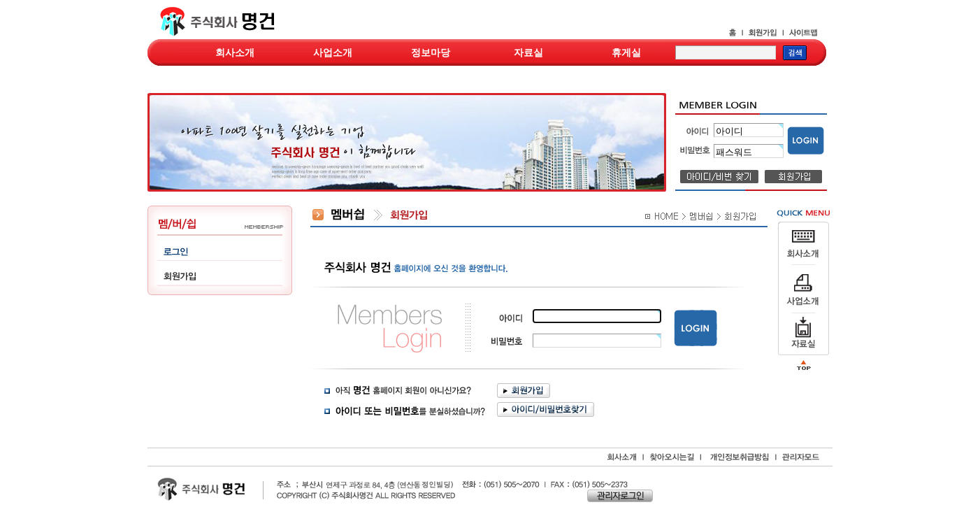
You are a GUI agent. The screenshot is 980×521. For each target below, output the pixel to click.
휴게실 (626, 53)
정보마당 (431, 53)
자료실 (528, 53)
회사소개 (235, 53)
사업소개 (333, 53)
